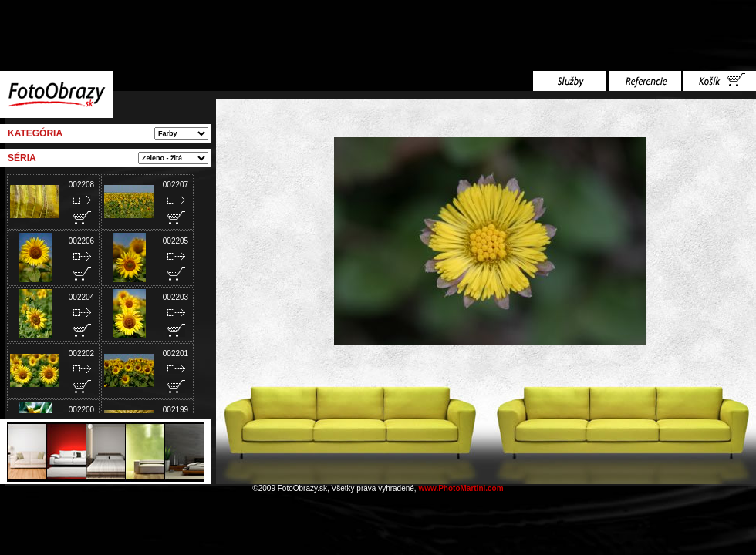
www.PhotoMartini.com (461, 488)
